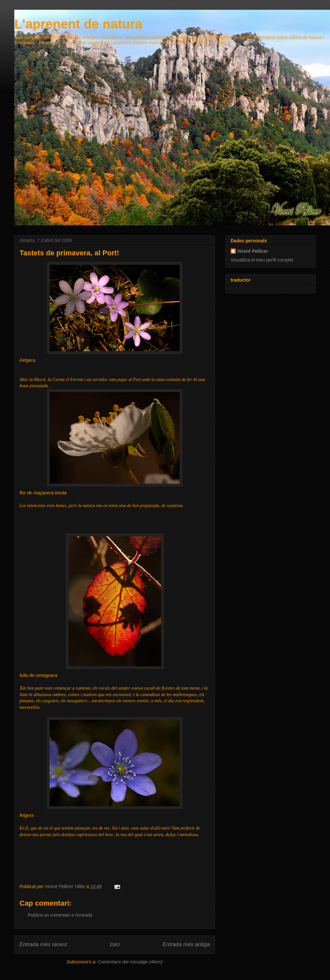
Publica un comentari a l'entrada (60, 915)
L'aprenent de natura (78, 24)
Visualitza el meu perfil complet (262, 260)
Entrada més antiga (186, 944)
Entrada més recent (43, 944)
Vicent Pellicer (253, 251)
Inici (115, 944)
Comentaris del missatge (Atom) (130, 962)
